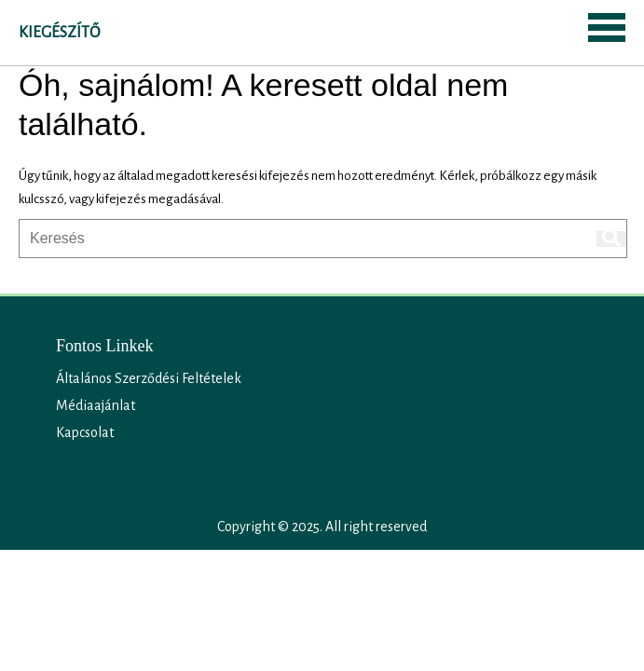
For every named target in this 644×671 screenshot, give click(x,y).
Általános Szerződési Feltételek (149, 378)
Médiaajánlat (96, 405)
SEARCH (145, 31)
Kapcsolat (85, 432)
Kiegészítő (59, 33)
